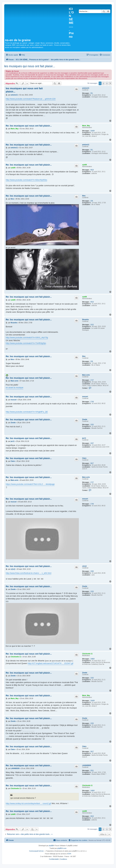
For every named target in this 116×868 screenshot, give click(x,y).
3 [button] (107, 83)
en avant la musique (14, 387)
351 (92, 93)
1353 (92, 425)
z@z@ (84, 566)
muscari (85, 397)
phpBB (51, 846)
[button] (110, 83)
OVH (69, 854)
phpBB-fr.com (62, 848)
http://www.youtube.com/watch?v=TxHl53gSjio (26, 343)
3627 (92, 463)
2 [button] (103, 83)
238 (92, 201)
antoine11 (86, 88)
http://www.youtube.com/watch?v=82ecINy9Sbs (26, 180)
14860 (92, 659)
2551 (92, 771)
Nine (84, 196)
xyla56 (85, 165)
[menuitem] (22, 55)
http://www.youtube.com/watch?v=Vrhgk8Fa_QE (27, 412)
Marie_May (86, 126)
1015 (92, 325)
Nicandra (85, 320)
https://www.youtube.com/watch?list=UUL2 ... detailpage (30, 484)
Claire (84, 458)
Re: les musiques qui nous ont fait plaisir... (29, 126)
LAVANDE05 (87, 765)
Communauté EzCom (36, 851)
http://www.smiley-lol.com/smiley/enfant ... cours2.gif (28, 803)
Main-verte (86, 375)
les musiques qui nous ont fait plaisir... (30, 66)
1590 (92, 571)
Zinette (85, 419)
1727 (92, 380)
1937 (92, 443)
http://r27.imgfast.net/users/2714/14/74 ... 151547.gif (51, 663)
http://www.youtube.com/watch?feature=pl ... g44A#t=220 (31, 99)
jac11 (84, 438)
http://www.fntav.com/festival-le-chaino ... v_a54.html (29, 573)
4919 (92, 170)
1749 (92, 402)
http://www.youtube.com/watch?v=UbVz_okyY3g (27, 337)
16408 (92, 131)
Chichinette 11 (87, 654)
